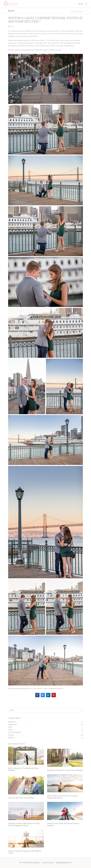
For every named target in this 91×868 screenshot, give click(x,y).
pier (27, 689)
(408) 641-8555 (48, 863)
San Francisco (38, 689)
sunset (45, 689)
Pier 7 (31, 689)
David (12, 27)
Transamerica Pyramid (55, 689)
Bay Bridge (22, 689)
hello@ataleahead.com (64, 863)
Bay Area (15, 689)
